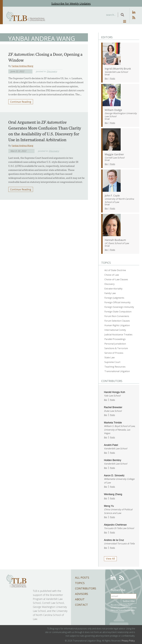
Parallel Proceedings (115, 339)
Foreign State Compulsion (118, 312)
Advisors (82, 594)
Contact (81, 605)
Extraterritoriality (113, 289)
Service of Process (114, 353)
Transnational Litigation (117, 371)
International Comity (115, 330)
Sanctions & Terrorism (116, 348)
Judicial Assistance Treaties (118, 335)
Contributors (86, 588)
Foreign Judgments (114, 298)
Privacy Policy (128, 641)
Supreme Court (112, 362)
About (80, 599)
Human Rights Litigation (117, 325)
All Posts (82, 578)
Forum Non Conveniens (117, 316)
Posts (113, 78)
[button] (122, 15)
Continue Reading (21, 102)
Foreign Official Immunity (117, 302)
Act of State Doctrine (115, 270)
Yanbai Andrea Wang (22, 66)
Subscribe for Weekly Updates (71, 4)
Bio (106, 78)
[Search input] (95, 15)
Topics (80, 583)
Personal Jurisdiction (115, 344)
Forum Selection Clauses (117, 321)
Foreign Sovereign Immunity (119, 307)
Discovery (52, 71)
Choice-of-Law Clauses (116, 279)
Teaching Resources (115, 367)
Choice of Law (112, 275)
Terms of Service (124, 610)
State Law (109, 357)
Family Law (110, 293)
